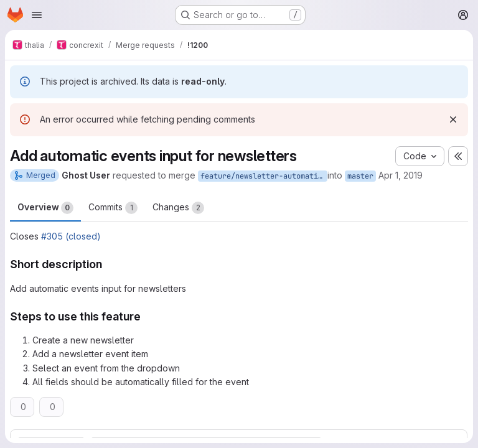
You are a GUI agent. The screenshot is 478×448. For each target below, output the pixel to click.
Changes (178, 208)
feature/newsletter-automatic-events (264, 176)
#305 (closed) (71, 236)
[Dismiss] (453, 119)
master (360, 176)
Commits (113, 208)
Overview (45, 208)
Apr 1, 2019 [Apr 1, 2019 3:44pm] (401, 175)
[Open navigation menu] (37, 15)
